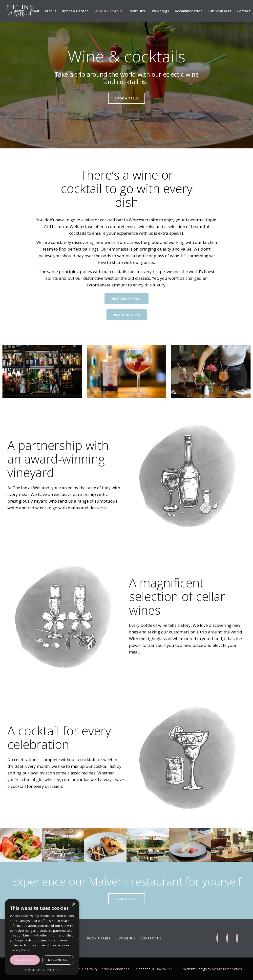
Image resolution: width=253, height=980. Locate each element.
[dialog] (42, 937)
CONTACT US (151, 938)
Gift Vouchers (220, 11)
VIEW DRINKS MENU (126, 299)
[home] (19, 12)
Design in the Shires (227, 969)
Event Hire (137, 11)
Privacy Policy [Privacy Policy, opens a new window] (20, 950)
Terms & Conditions (115, 969)
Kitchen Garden (75, 11)
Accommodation (189, 11)
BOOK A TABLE (126, 98)
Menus (51, 11)
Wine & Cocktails (109, 11)
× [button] (74, 904)
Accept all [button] (25, 960)
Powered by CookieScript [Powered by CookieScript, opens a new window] (42, 970)
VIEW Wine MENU (127, 315)
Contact (244, 11)
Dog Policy (90, 969)
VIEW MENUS (126, 938)
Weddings (160, 11)
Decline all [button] (58, 960)
